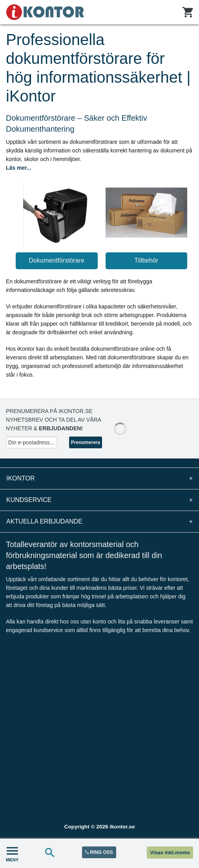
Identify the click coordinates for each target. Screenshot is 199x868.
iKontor (99, 478)
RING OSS (99, 852)
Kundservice (99, 500)
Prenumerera (86, 442)
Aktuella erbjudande (99, 522)
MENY (12, 853)
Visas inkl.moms (170, 853)
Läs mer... (19, 168)
